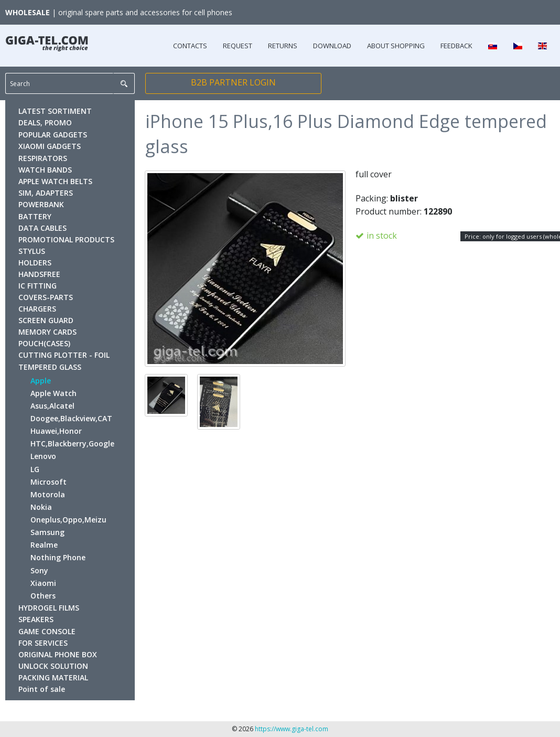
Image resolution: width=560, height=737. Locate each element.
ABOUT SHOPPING (396, 46)
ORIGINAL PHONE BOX (58, 654)
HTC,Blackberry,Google (72, 444)
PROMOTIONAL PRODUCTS (66, 239)
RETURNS (283, 46)
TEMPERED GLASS (50, 367)
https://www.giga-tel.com (292, 729)
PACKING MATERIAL (53, 677)
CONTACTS (190, 46)
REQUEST (238, 46)
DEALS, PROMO (45, 122)
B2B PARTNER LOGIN (233, 82)
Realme (44, 545)
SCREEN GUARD (46, 320)
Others (43, 596)
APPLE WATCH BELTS (55, 181)
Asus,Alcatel (52, 406)
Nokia (41, 507)
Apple (41, 381)
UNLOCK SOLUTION (53, 666)
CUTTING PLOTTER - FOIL (64, 355)
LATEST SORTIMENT (55, 111)
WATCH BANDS (45, 170)
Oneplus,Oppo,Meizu (68, 520)
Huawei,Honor (56, 431)
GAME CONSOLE (47, 631)
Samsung (47, 532)
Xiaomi (43, 583)
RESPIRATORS (43, 158)
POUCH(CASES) (44, 343)
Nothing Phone (58, 557)
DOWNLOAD (332, 46)
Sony (39, 570)
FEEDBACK (456, 46)
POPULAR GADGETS (53, 135)
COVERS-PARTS (46, 297)
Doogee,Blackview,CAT (71, 418)
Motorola (48, 494)
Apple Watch (53, 393)
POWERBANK (41, 204)
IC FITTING (37, 286)
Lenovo (43, 456)
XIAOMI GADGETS (50, 146)
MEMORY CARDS (47, 332)
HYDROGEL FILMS (49, 608)
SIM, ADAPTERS (46, 193)
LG (35, 469)
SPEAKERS (36, 619)
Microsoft (49, 482)
